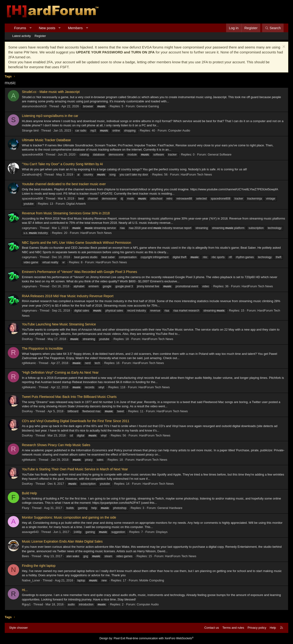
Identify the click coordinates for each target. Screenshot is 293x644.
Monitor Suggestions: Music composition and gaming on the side (69, 517)
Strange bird (30, 130)
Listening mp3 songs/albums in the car (50, 116)
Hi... (25, 590)
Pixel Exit (119, 638)
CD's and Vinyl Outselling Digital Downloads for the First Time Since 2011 (76, 421)
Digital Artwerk (76, 204)
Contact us (212, 628)
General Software (220, 154)
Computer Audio (179, 130)
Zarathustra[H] (32, 174)
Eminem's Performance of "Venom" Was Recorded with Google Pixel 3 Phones (79, 272)
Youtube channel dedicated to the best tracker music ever (64, 184)
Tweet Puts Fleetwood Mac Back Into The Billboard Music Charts (69, 397)
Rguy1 (26, 604)
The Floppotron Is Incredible (42, 348)
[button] (30, 28)
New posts (47, 28)
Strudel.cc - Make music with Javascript (51, 92)
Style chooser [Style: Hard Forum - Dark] (18, 628)
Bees (25, 556)
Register (40, 36)
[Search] (273, 28)
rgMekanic (29, 363)
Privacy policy (257, 628)
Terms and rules (233, 628)
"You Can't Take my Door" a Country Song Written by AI (62, 164)
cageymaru (29, 228)
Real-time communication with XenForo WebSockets (160, 638)
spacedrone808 (33, 154)
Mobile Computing (152, 580)
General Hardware (170, 508)
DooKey (27, 339)
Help (273, 628)
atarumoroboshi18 (34, 106)
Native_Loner (31, 580)
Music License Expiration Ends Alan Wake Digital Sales (62, 541)
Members (75, 28)
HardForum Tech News (196, 174)
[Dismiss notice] (283, 47)
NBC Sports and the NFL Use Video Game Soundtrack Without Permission (77, 243)
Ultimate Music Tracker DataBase (46, 140)
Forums (20, 28)
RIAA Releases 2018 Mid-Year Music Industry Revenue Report (68, 296)
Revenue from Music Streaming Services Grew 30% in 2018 (66, 213)
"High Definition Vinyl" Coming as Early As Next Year (60, 372)
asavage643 (30, 532)
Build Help (29, 493)
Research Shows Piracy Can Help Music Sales (56, 445)
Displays (162, 532)
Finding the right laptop (39, 566)
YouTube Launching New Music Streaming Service (59, 324)
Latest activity (22, 36)
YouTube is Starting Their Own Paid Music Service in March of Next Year (75, 469)
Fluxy (26, 508)
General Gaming (148, 106)
